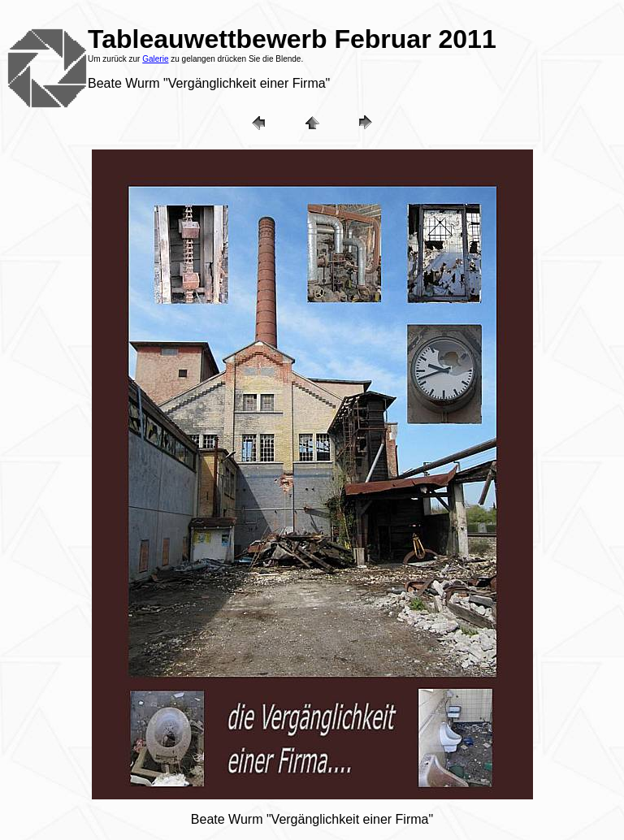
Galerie (155, 59)
